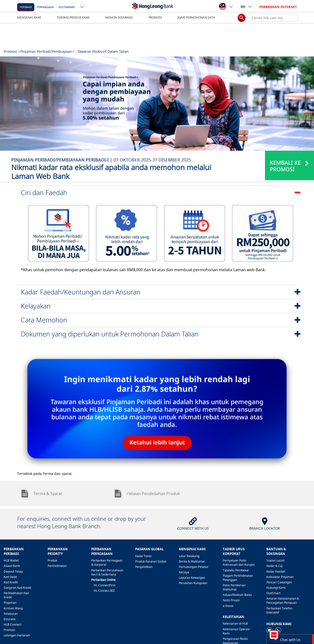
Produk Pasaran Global (151, 561)
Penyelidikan (144, 567)
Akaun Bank (12, 566)
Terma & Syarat (41, 494)
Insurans (10, 619)
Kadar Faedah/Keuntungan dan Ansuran (81, 292)
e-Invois (228, 606)
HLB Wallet (11, 560)
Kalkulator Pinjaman (280, 577)
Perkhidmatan (57, 566)
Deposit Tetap (13, 571)
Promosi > (12, 51)
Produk (52, 560)
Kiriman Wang (13, 608)
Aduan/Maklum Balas (237, 595)
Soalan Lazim (275, 560)
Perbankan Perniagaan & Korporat (107, 563)
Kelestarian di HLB (235, 624)
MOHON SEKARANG (119, 18)
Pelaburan (11, 614)
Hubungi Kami (276, 588)
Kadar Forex (143, 556)
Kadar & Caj (275, 566)
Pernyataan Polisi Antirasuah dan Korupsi (239, 563)
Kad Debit (10, 577)
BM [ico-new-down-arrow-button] (246, 7)
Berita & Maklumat (192, 561)
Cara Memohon (44, 320)
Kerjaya (184, 572)
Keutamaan (67, 7)
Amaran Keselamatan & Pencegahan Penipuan (283, 601)
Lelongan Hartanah (17, 635)
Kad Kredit (11, 582)
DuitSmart (273, 593)
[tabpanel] (157, 104)
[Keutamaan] (67, 7)
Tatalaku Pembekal (236, 570)
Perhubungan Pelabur (194, 567)
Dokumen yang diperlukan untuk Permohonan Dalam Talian (110, 334)
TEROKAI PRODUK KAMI (73, 18)
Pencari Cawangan (279, 582)
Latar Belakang (189, 556)
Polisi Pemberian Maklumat (234, 587)
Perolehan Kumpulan (193, 583)
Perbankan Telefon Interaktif (279, 610)
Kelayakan (36, 306)
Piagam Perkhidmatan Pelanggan (238, 578)
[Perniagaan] (45, 7)
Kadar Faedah (276, 571)
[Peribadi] (26, 7)
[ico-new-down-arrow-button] (82, 7)
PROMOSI (155, 18)
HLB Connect (13, 624)
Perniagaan (45, 7)
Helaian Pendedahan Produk (147, 494)
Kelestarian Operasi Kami (236, 631)
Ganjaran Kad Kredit (17, 588)
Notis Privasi (231, 600)
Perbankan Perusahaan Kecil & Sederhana (107, 572)
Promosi (9, 630)
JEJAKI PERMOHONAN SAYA (196, 18)
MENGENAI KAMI (29, 18)
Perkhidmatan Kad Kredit (16, 595)
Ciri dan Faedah (44, 193)
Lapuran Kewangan (192, 578)
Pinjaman (10, 603)
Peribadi (26, 7)
